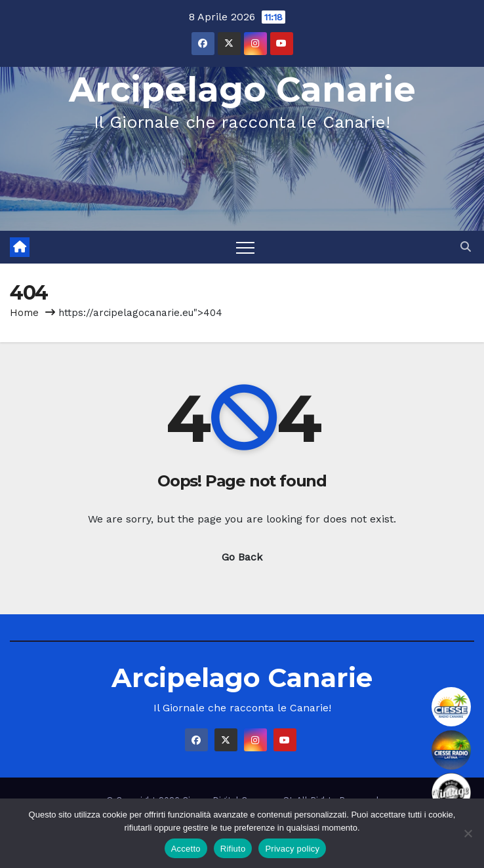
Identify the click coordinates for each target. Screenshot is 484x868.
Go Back (242, 557)
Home (24, 313)
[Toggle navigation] (245, 247)
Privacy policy (292, 849)
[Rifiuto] (468, 833)
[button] (466, 247)
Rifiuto (233, 849)
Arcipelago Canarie (242, 89)
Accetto (186, 849)
